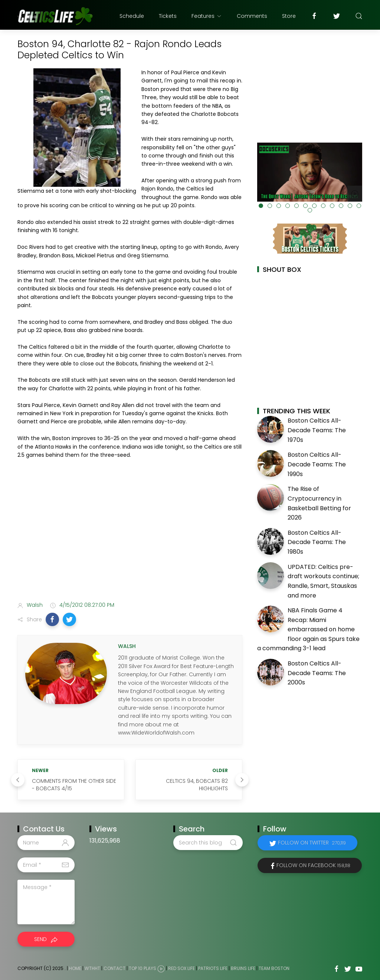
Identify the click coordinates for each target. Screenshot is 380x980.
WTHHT (92, 969)
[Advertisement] (130, 537)
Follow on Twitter (312, 843)
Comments (252, 16)
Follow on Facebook (313, 865)
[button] (52, 619)
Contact (114, 969)
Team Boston (274, 969)
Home (75, 969)
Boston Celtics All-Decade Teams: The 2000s (317, 673)
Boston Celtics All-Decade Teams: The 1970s (317, 430)
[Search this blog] (208, 843)
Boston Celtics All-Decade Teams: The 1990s (317, 464)
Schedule (132, 16)
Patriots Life (213, 969)
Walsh (35, 605)
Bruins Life (243, 969)
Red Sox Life (181, 969)
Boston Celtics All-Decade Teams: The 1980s (317, 542)
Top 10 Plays (142, 969)
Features (207, 16)
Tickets (168, 16)
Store (289, 16)
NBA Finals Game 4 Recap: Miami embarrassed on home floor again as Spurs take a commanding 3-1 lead (308, 629)
